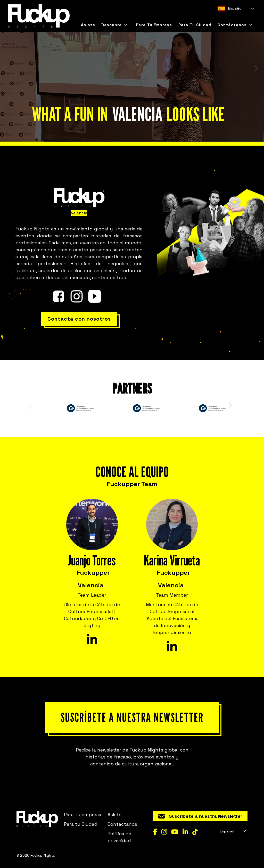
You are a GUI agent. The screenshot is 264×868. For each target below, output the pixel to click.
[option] (229, 17)
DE (238, 17)
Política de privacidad (119, 837)
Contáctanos (122, 824)
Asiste (88, 25)
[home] (39, 16)
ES (220, 17)
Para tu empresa (154, 25)
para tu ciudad (195, 25)
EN (229, 17)
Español (230, 9)
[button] (114, 25)
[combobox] (235, 9)
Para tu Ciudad (81, 824)
